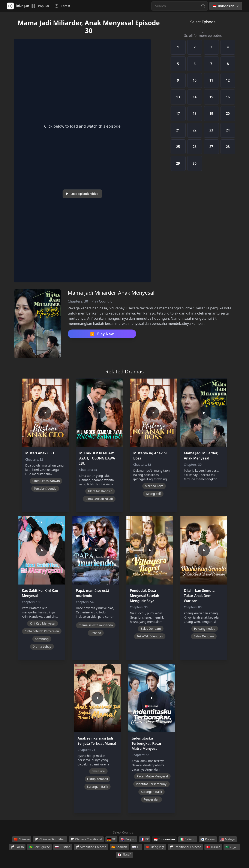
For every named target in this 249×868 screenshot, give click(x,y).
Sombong (42, 639)
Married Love (154, 486)
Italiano (188, 839)
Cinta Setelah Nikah (99, 499)
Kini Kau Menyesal (43, 623)
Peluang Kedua (205, 629)
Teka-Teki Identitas (150, 636)
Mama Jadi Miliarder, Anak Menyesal (111, 293)
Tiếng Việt (155, 847)
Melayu (228, 839)
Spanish (119, 847)
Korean (208, 839)
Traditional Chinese (185, 847)
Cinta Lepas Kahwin (46, 481)
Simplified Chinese (91, 847)
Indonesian (164, 839)
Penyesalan (152, 799)
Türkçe (213, 847)
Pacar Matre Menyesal (152, 776)
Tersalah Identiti (45, 488)
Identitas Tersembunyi (152, 784)
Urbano (96, 633)
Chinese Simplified (50, 839)
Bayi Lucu (98, 771)
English (128, 839)
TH (136, 847)
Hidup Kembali (98, 779)
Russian (63, 847)
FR (145, 839)
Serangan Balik (97, 787)
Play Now (102, 334)
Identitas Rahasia (100, 491)
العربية (232, 847)
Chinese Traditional (86, 839)
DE (111, 839)
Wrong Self (153, 494)
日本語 (124, 855)
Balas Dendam (151, 629)
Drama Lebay (42, 647)
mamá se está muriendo (96, 625)
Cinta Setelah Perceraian (42, 631)
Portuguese (39, 847)
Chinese (22, 839)
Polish (17, 847)
